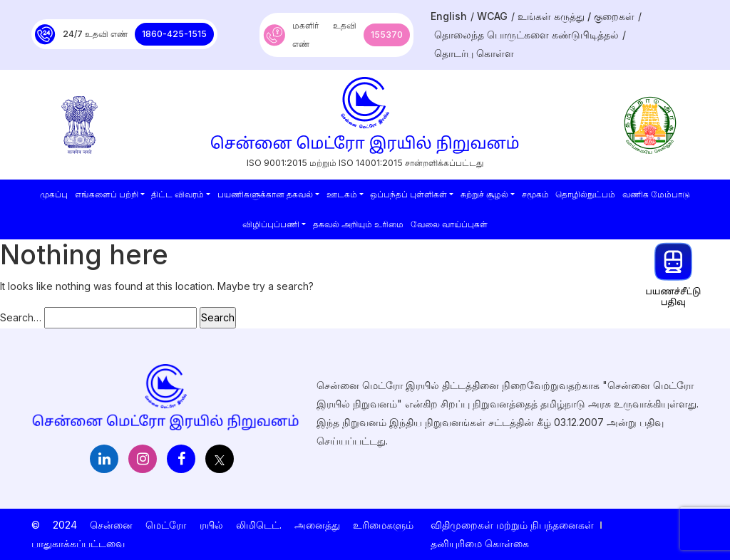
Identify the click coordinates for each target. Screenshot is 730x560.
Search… (21, 317)
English (449, 16)
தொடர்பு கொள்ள (474, 53)
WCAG (492, 16)
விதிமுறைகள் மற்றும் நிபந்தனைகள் (512, 525)
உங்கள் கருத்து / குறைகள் (576, 16)
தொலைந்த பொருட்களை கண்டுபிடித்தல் (526, 35)
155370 (387, 35)
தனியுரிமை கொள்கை (480, 543)
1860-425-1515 (174, 34)
